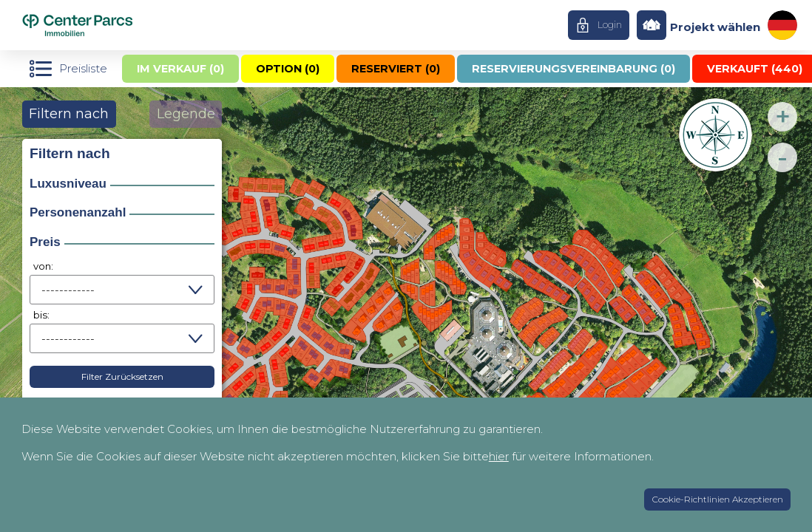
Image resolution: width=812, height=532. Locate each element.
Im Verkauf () (180, 69)
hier (499, 456)
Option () (288, 69)
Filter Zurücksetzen (122, 376)
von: (43, 266)
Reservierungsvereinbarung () (574, 69)
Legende (186, 114)
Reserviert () (396, 69)
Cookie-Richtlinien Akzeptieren (718, 499)
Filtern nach (69, 114)
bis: (41, 315)
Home (106, 25)
